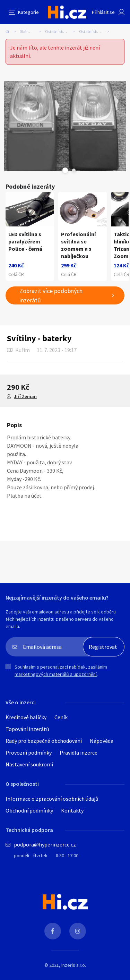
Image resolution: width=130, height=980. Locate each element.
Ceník (61, 717)
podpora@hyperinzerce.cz (45, 844)
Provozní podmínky (29, 753)
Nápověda (102, 741)
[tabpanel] (65, 126)
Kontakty (72, 810)
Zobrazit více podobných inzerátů (51, 295)
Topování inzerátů (27, 729)
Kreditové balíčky (26, 717)
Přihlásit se (103, 12)
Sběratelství (31, 31)
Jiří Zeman (25, 396)
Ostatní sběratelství (62, 31)
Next (74, 170)
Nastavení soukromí (29, 764)
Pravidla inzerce (79, 753)
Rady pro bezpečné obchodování (44, 741)
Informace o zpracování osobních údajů (52, 799)
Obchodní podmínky (29, 810)
